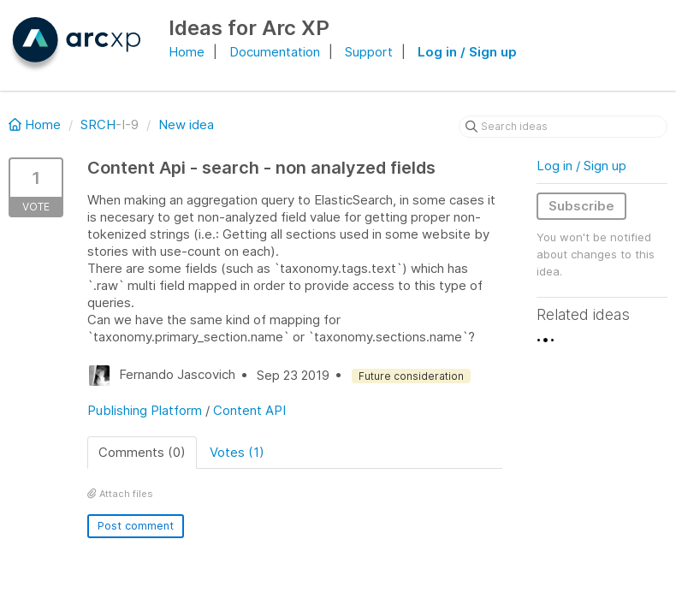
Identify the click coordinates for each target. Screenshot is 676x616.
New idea (186, 124)
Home (187, 52)
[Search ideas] (563, 127)
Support (369, 52)
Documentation (275, 52)
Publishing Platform (145, 410)
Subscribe (581, 206)
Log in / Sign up (467, 52)
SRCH (98, 124)
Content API (249, 410)
